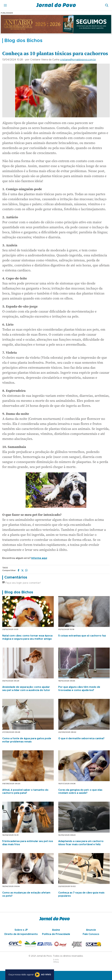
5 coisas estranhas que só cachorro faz (82, 636)
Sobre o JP (21, 930)
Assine (56, 930)
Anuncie (91, 930)
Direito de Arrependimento (21, 934)
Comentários (16, 577)
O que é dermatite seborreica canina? (81, 738)
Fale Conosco (91, 934)
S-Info (56, 960)
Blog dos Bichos (19, 592)
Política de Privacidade (56, 934)
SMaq (56, 962)
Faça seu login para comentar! (21, 583)
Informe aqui (39, 558)
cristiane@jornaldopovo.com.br (78, 60)
